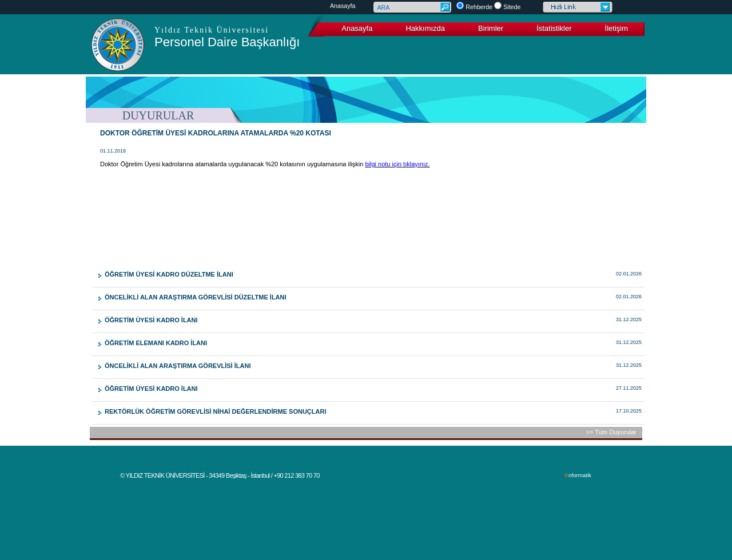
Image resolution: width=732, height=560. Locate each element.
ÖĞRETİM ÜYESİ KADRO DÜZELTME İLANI (169, 274)
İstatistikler (554, 28)
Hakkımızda (425, 28)
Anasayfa (343, 6)
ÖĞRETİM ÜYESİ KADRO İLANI (151, 320)
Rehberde (479, 7)
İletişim (616, 28)
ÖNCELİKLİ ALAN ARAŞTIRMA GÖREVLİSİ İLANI (178, 366)
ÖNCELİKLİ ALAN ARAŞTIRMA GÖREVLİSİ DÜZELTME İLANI (196, 297)
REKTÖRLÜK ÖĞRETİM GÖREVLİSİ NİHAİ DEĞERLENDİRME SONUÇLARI (215, 411)
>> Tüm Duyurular (611, 432)
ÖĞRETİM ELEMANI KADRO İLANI (156, 343)
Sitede (512, 7)
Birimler (491, 28)
